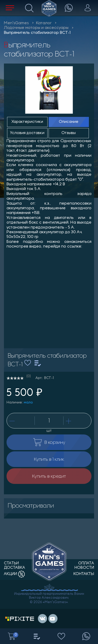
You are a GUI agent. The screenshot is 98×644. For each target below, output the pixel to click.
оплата (86, 563)
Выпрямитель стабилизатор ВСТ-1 (37, 33)
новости (84, 568)
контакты (84, 574)
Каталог (44, 23)
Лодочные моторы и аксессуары (36, 28)
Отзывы (69, 133)
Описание (69, 122)
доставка (15, 568)
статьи (11, 563)
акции (14, 574)
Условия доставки (27, 133)
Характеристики (27, 122)
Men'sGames (16, 23)
